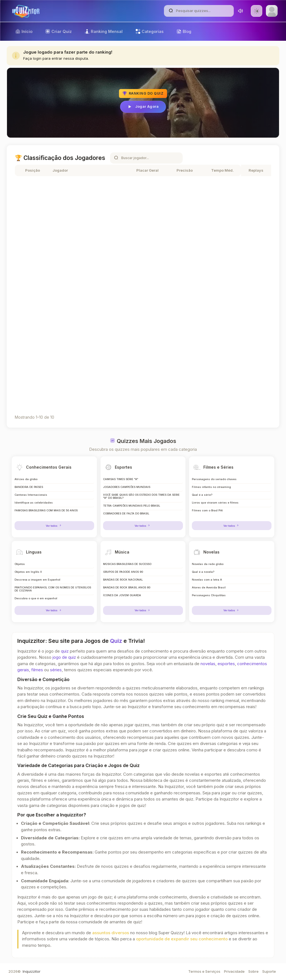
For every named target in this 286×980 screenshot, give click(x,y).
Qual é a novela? (203, 571)
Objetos (20, 563)
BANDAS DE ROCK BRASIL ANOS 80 (127, 587)
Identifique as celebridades (33, 502)
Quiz (116, 641)
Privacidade (234, 971)
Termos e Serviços (204, 971)
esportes (226, 664)
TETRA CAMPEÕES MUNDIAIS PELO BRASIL (133, 505)
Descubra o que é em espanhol (36, 599)
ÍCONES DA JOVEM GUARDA (123, 596)
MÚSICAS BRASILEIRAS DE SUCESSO (128, 563)
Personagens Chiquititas (208, 596)
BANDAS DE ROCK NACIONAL (124, 579)
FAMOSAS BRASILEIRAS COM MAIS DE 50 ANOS (47, 510)
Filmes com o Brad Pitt (207, 510)
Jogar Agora (143, 107)
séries (56, 670)
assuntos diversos (111, 933)
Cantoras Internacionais (31, 494)
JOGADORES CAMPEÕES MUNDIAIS (127, 486)
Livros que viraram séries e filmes (215, 502)
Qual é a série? (202, 494)
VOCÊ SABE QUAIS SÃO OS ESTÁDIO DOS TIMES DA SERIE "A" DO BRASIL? (139, 496)
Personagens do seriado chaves (214, 478)
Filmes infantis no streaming (211, 486)
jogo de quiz (64, 657)
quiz (65, 651)
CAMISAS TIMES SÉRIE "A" (121, 478)
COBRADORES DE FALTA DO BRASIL (127, 513)
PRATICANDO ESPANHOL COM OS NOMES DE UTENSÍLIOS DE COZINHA (45, 589)
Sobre (253, 971)
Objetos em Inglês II (28, 571)
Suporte (269, 971)
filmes (37, 670)
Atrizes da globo (26, 478)
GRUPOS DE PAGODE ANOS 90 (123, 571)
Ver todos (54, 525)
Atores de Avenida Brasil (209, 587)
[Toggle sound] (240, 11)
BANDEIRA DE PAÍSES (29, 486)
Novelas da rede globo (208, 563)
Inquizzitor (32, 971)
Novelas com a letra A (207, 579)
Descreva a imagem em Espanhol (37, 579)
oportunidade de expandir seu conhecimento (182, 939)
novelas (208, 664)
